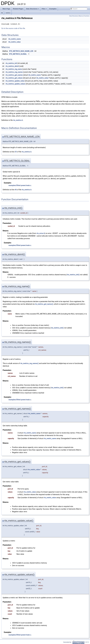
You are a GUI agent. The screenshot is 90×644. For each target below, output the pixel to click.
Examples (53, 9)
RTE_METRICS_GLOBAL (18, 54)
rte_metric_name (15, 39)
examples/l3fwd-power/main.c (20, 185)
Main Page (6, 9)
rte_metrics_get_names (14, 75)
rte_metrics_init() (73, 275)
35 (16, 152)
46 (16, 190)
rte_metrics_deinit (12, 66)
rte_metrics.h (18, 120)
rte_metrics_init (11, 63)
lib (2, 13)
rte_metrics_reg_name (14, 69)
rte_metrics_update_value (15, 81)
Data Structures (33, 9)
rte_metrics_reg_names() (29, 363)
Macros (81, 16)
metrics (8, 13)
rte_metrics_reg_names (14, 72)
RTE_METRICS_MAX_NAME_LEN (21, 51)
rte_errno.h (41, 233)
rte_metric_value (14, 42)
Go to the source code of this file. (13, 28)
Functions (87, 16)
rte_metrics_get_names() (44, 304)
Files (44, 9)
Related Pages (18, 9)
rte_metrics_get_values (14, 78)
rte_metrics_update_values (15, 84)
